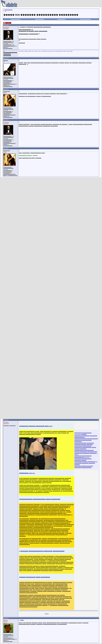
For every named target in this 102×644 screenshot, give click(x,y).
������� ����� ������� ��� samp (36, 426)
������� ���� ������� (84, 443)
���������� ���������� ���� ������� (40, 499)
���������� (40, 19)
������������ (85, 19)
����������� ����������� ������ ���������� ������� (86, 440)
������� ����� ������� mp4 (86, 462)
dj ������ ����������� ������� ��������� (42, 551)
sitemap (47, 614)
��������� (61, 19)
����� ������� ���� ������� (35, 577)
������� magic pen (27, 473)
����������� (15, 19)
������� (9, 10)
